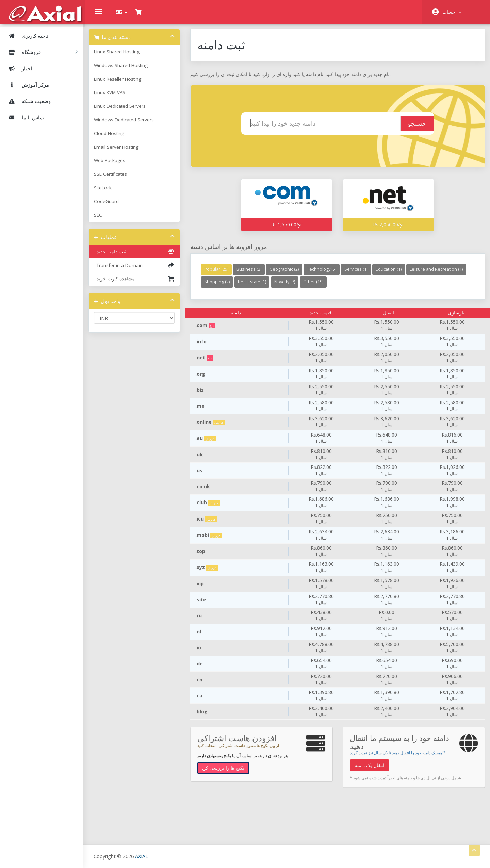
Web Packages (116, 166)
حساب (452, 12)
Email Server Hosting (123, 152)
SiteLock (110, 193)
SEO (105, 220)
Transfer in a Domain (140, 270)
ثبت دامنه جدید (140, 257)
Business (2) (253, 274)
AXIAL (143, 856)
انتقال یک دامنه (369, 770)
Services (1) (360, 274)
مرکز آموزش (26, 84)
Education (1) (392, 274)
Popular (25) (220, 274)
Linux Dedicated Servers (127, 111)
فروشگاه (40, 52)
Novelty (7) (350, 287)
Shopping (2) (282, 287)
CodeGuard (113, 206)
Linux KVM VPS (116, 98)
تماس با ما (24, 117)
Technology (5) (325, 274)
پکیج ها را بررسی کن (227, 773)
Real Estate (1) (317, 287)
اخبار (18, 68)
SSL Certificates (117, 179)
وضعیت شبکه (27, 101)
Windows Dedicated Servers (131, 125)
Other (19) (378, 287)
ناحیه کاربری (26, 35)
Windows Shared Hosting (128, 70)
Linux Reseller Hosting (124, 84)
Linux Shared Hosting (124, 57)
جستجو (410, 129)
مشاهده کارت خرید (140, 284)
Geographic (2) (288, 274)
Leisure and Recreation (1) (234, 287)
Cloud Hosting (116, 138)
